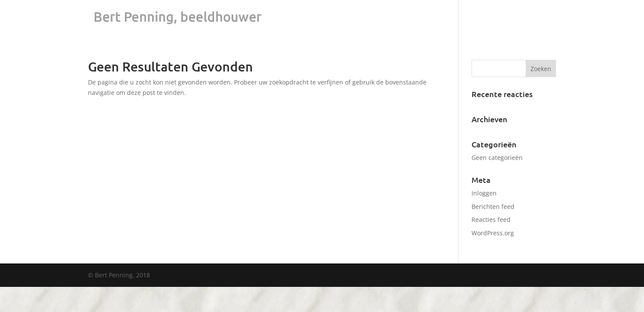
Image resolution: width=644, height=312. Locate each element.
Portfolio (485, 18)
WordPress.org (493, 233)
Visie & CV (524, 18)
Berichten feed (493, 206)
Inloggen (484, 193)
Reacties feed (491, 219)
